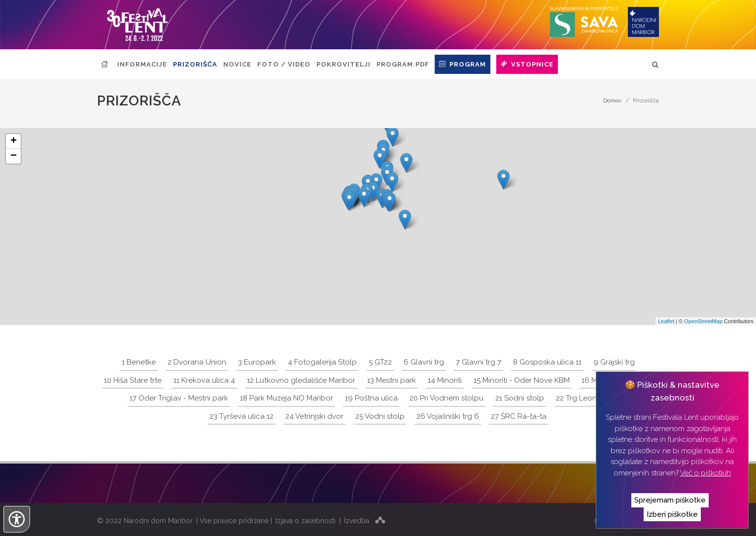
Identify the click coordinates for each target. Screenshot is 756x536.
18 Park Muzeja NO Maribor (287, 398)
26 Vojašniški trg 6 (448, 416)
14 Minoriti (445, 380)
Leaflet (666, 321)
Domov (612, 100)
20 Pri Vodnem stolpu (447, 398)
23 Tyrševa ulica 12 (241, 416)
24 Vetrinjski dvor (314, 416)
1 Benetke (139, 362)
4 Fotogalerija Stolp (322, 362)
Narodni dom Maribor (158, 521)
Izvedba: (366, 520)
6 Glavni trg (424, 362)
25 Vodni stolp (380, 416)
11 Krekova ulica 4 (204, 380)
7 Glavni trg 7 (479, 362)
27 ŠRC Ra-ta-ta (519, 416)
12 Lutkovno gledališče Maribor (301, 380)
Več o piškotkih (705, 473)
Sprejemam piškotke (670, 500)
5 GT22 (380, 362)
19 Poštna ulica (371, 398)
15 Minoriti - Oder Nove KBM (522, 380)
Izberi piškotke (672, 514)
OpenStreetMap (703, 321)
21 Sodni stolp (520, 398)
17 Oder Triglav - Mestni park (179, 398)
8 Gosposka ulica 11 (547, 362)
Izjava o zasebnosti (306, 521)
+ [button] (14, 141)
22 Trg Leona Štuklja (591, 398)
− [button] (14, 156)
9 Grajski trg (614, 362)
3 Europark (257, 362)
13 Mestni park (392, 380)
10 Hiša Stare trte (133, 380)
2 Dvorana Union (197, 362)
